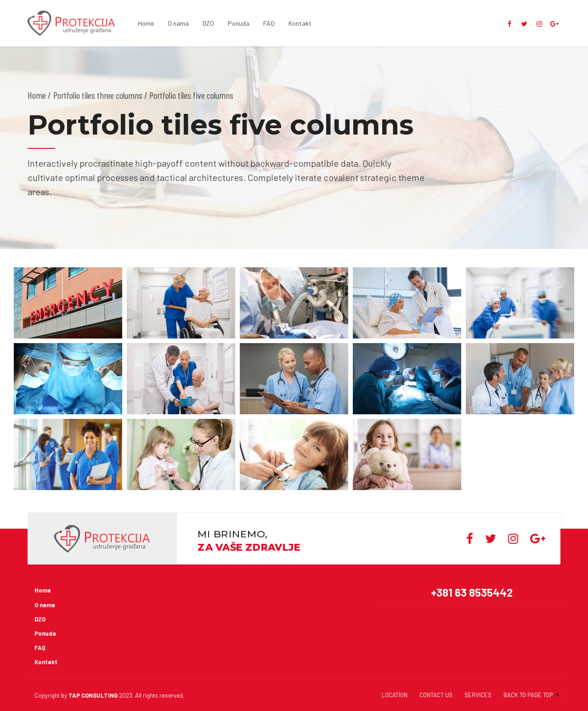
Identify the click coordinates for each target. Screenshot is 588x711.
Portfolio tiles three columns (98, 95)
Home (146, 23)
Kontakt (300, 23)
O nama (178, 23)
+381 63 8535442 (472, 592)
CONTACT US (436, 695)
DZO (208, 23)
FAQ (269, 23)
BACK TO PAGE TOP (528, 695)
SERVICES (478, 695)
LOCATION (395, 695)
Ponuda (239, 23)
